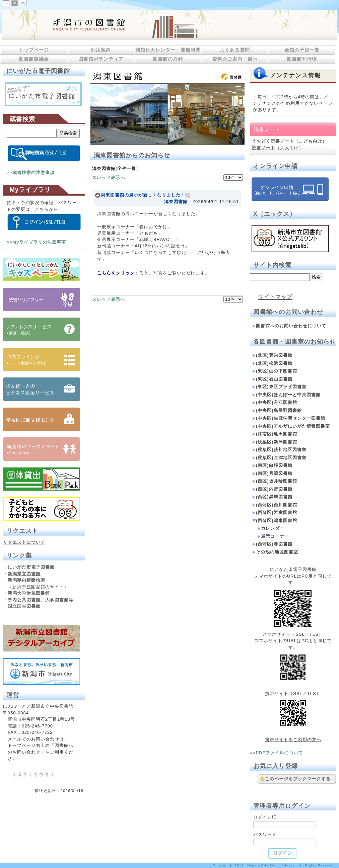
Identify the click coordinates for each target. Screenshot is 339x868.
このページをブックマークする (295, 779)
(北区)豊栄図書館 (272, 355)
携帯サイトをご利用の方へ (293, 740)
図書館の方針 (168, 59)
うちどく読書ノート (273, 141)
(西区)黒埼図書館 (272, 497)
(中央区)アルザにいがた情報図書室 (291, 426)
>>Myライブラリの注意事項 (36, 242)
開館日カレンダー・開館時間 (168, 50)
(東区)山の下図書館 (275, 371)
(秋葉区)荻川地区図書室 (279, 450)
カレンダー (271, 528)
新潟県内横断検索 (26, 580)
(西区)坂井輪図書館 (275, 481)
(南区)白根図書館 (272, 465)
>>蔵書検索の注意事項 (31, 172)
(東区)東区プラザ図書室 (279, 387)
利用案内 (101, 50)
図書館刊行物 (302, 59)
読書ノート (264, 148)
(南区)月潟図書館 (272, 473)
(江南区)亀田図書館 (275, 434)
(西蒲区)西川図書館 (275, 505)
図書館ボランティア (101, 59)
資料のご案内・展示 (235, 59)
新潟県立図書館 (24, 574)
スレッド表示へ (109, 178)
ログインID (265, 817)
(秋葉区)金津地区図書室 (279, 458)
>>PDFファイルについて (276, 753)
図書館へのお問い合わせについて (289, 326)
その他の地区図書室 (275, 552)
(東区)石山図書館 (272, 379)
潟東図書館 (176, 202)
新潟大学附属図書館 (29, 593)
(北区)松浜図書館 (272, 363)
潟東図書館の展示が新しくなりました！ (143, 195)
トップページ (34, 50)
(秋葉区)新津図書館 (275, 442)
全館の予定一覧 (302, 50)
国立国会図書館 (24, 606)
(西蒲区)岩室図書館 (275, 512)
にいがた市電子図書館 (31, 567)
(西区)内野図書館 (272, 489)
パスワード (265, 834)
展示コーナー (273, 536)
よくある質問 (235, 50)
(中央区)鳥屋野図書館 (277, 410)
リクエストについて (24, 542)
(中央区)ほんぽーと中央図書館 (286, 395)
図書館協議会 (34, 59)
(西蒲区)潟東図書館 (275, 520)
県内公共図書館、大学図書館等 (41, 600)
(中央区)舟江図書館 (275, 402)
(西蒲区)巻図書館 (272, 544)
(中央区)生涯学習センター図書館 (289, 418)
